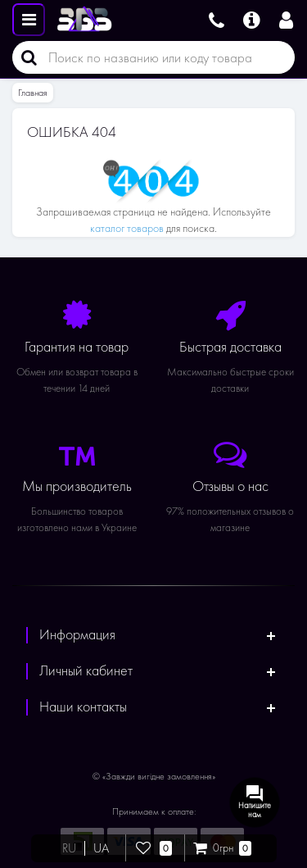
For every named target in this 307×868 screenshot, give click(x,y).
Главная (33, 93)
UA (101, 848)
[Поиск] (25, 57)
